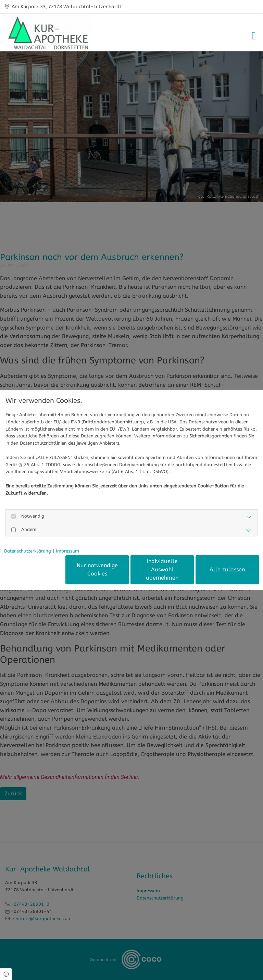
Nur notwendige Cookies (97, 569)
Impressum (67, 551)
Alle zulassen (227, 569)
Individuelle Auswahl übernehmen (162, 569)
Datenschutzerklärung (28, 551)
